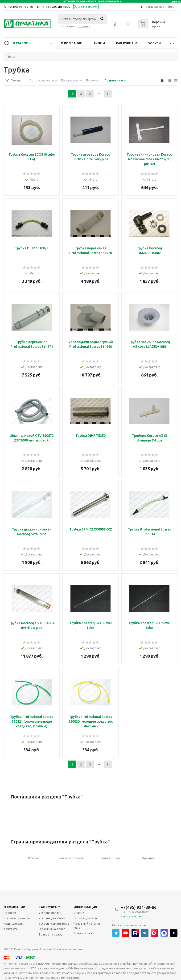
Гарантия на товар (52, 929)
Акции (99, 43)
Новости (10, 913)
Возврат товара (51, 934)
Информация (85, 907)
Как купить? (127, 43)
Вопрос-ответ (84, 933)
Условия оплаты (50, 913)
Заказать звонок (86, 6)
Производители (85, 918)
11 (108, 93)
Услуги (154, 43)
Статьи (79, 913)
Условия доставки (52, 918)
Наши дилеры (14, 923)
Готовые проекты (17, 918)
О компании (72, 43)
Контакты (11, 929)
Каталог (21, 43)
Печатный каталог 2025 (87, 926)
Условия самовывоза (54, 923)
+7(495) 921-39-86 (20, 7)
